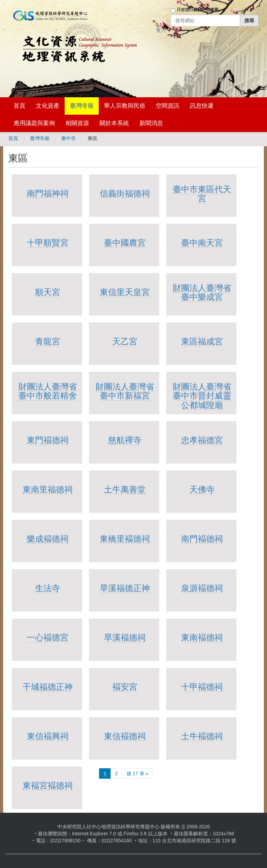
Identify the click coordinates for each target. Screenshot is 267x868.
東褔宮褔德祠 (48, 785)
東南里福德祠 (48, 489)
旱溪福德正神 (125, 588)
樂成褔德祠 (48, 539)
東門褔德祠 (48, 440)
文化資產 (48, 106)
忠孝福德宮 (202, 440)
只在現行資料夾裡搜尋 (197, 10)
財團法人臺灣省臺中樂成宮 (202, 292)
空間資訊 (168, 106)
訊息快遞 (202, 106)
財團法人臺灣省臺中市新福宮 (125, 391)
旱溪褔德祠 (125, 637)
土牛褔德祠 (202, 736)
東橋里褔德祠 (125, 539)
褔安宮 (125, 687)
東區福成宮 (202, 341)
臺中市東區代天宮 (202, 194)
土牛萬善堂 (125, 489)
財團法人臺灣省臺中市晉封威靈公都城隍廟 (202, 396)
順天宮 (48, 292)
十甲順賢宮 (48, 243)
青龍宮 (48, 341)
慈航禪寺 (125, 440)
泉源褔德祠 (202, 588)
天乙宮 (125, 341)
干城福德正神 (48, 687)
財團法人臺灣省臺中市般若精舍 (48, 391)
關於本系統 (114, 123)
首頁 (19, 106)
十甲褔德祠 (202, 687)
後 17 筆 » (137, 773)
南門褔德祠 (202, 539)
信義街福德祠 (125, 193)
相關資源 (77, 123)
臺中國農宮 (125, 243)
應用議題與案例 (34, 123)
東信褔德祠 (125, 736)
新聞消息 (151, 123)
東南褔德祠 (202, 637)
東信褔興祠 (48, 736)
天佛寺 (202, 489)
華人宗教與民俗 (125, 106)
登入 (161, 30)
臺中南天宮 (202, 243)
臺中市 (68, 138)
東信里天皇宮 (125, 292)
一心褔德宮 (48, 637)
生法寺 (48, 588)
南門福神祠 (48, 193)
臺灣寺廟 (82, 106)
